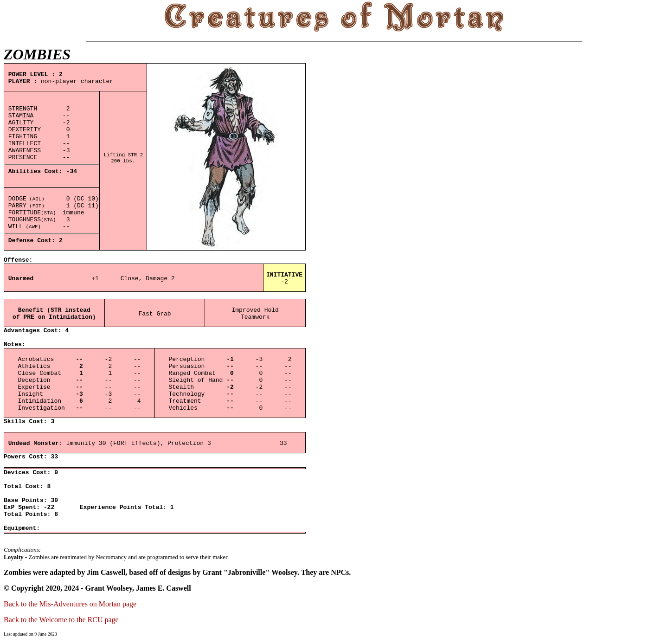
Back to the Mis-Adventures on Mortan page (70, 604)
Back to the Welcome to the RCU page (61, 620)
